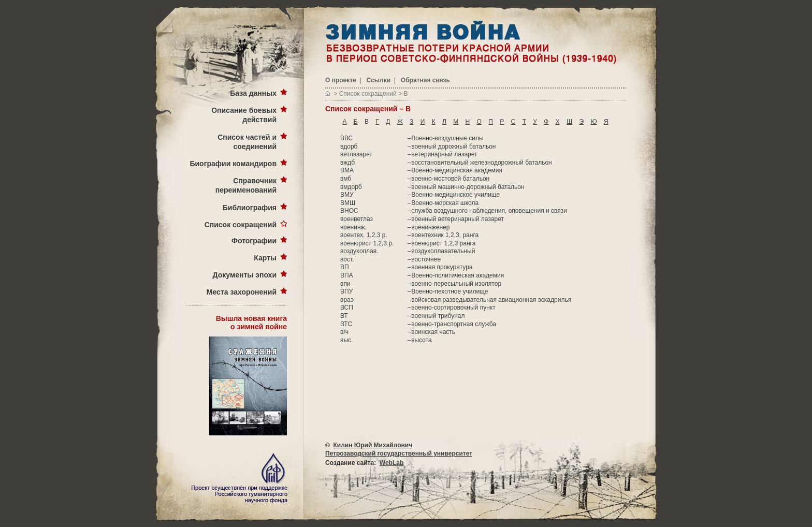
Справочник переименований (246, 185)
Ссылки (379, 80)
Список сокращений (241, 225)
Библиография (250, 208)
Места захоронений (242, 292)
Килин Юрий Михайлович (373, 445)
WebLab (392, 463)
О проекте (341, 80)
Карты (265, 258)
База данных (253, 93)
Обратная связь (425, 80)
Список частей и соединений (247, 142)
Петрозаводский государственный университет (399, 453)
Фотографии (254, 241)
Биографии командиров (233, 164)
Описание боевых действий (244, 115)
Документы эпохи (245, 275)
